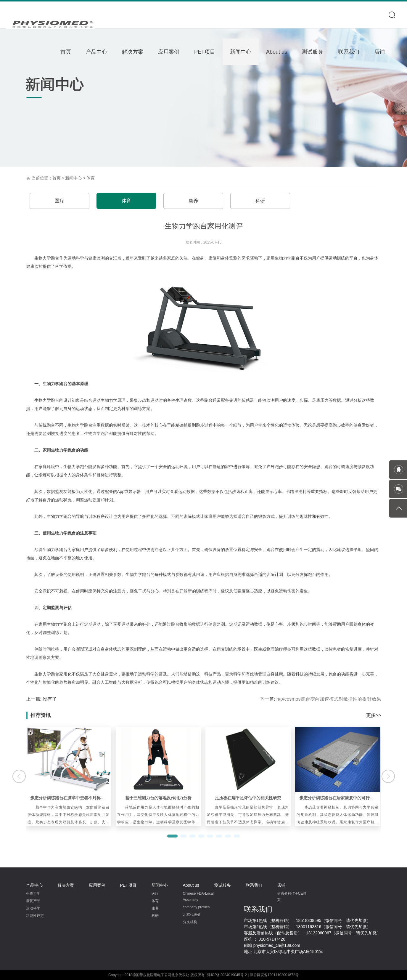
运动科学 (33, 908)
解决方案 (133, 52)
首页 (66, 52)
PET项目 (205, 52)
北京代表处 (192, 915)
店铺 (379, 52)
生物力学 (33, 893)
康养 (193, 201)
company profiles (196, 907)
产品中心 (96, 52)
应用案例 (169, 52)
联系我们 (349, 52)
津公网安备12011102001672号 (274, 975)
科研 (260, 201)
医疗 (59, 201)
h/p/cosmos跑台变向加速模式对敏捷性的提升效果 (329, 699)
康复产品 (33, 901)
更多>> (374, 715)
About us (277, 52)
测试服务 (313, 52)
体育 (91, 178)
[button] (172, 836)
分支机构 (190, 922)
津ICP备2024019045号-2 (227, 975)
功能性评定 (35, 916)
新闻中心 (241, 52)
